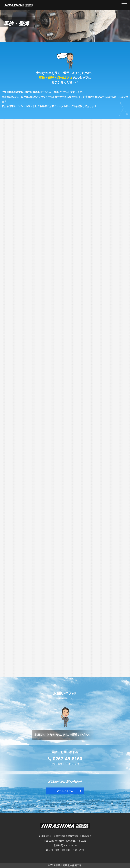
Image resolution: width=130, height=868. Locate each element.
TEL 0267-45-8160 (54, 841)
